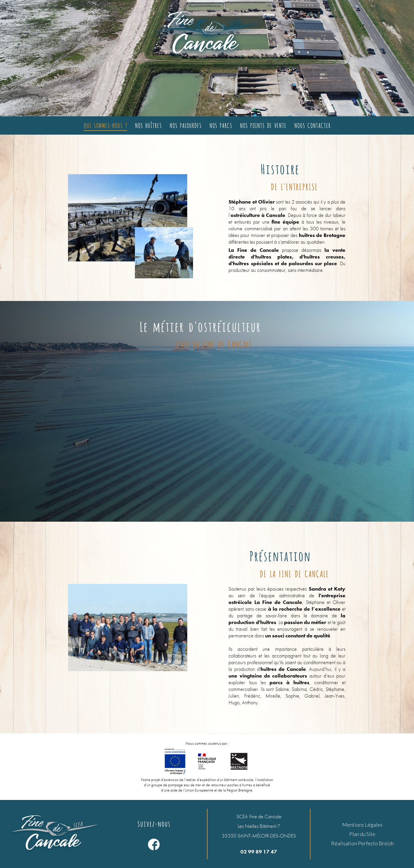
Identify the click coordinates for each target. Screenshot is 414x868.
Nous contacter (312, 125)
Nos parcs (221, 125)
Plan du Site (362, 834)
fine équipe (284, 222)
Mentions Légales (362, 825)
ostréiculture (245, 215)
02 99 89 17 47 (259, 852)
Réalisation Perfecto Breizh (362, 843)
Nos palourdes (185, 125)
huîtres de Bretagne (322, 235)
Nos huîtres (148, 125)
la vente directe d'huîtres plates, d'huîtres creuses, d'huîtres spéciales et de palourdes (287, 257)
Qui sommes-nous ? (105, 125)
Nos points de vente (263, 125)
